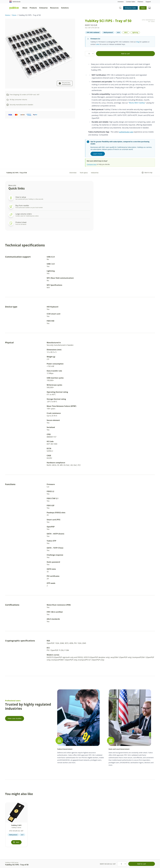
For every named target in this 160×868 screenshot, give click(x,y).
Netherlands (15, 2)
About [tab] (25, 8)
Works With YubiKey (137, 103)
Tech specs (84, 173)
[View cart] (149, 8)
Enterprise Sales (131, 8)
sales (98, 44)
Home (7, 15)
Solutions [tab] (65, 8)
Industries (95, 173)
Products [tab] (33, 8)
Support (148, 2)
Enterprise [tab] (44, 8)
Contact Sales (131, 2)
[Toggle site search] (120, 8)
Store (143, 8)
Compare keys (92, 164)
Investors (121, 2)
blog (138, 42)
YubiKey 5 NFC (16, 825)
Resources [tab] (54, 8)
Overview (73, 173)
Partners (140, 2)
